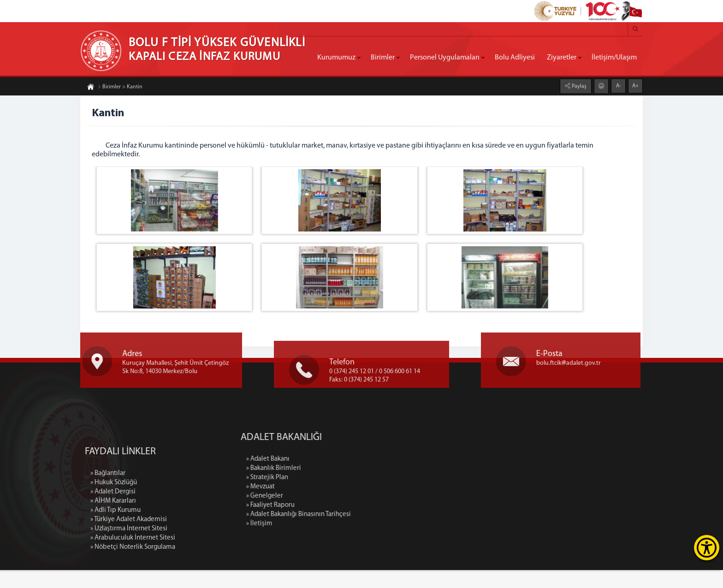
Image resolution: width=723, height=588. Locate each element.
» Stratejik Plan (364, 496)
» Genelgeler (361, 514)
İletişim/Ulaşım (614, 58)
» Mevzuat (357, 505)
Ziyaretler (562, 58)
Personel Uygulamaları (445, 58)
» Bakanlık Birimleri (370, 486)
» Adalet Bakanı (364, 477)
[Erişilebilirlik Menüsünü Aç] (707, 548)
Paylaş (578, 80)
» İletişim (356, 542)
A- (619, 80)
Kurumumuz (336, 58)
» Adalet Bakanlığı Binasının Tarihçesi (395, 532)
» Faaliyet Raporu (367, 523)
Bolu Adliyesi (515, 58)
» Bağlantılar (108, 583)
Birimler (383, 58)
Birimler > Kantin (120, 93)
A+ (635, 80)
